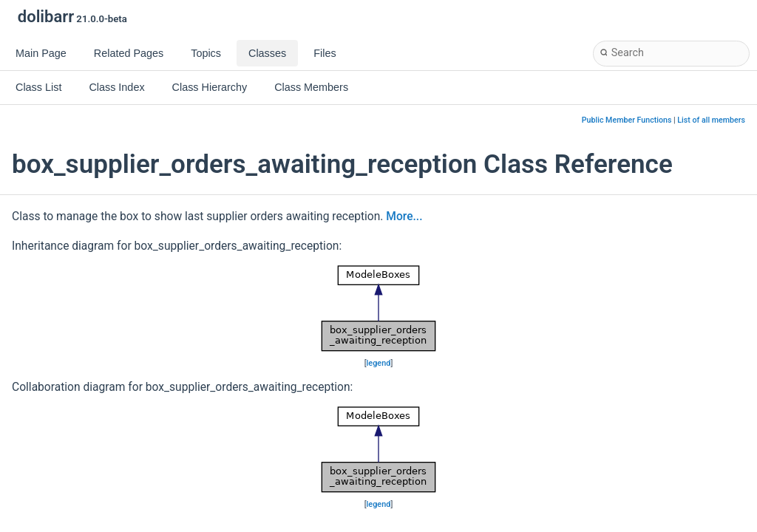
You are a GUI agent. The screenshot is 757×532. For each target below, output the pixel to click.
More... (404, 216)
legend (379, 363)
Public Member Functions (627, 120)
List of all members (711, 120)
